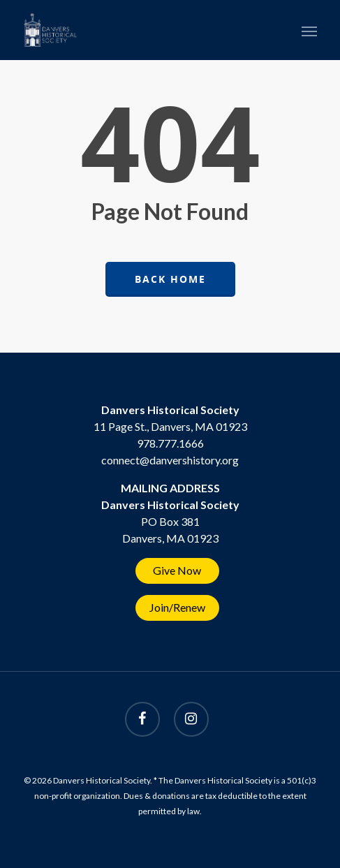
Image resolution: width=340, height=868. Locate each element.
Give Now (177, 570)
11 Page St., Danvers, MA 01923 (170, 426)
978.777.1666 (170, 443)
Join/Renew (177, 607)
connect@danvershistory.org (170, 460)
